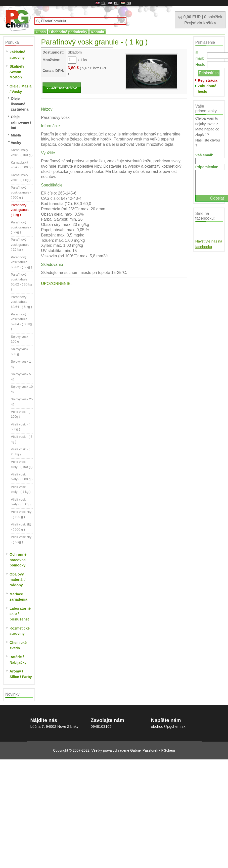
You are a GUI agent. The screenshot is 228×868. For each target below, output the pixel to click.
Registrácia (208, 80)
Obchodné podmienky (68, 32)
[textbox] (80, 21)
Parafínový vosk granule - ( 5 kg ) (21, 227)
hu (129, 3)
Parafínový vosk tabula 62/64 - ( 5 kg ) (21, 302)
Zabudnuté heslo (207, 89)
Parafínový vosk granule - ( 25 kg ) (21, 245)
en (116, 3)
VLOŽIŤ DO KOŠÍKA (62, 88)
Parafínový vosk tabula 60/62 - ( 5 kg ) (21, 262)
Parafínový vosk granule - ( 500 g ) (21, 192)
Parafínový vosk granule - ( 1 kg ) (21, 210)
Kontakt (98, 32)
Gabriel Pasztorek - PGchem (153, 750)
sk (104, 3)
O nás (41, 32)
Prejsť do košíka (200, 23)
